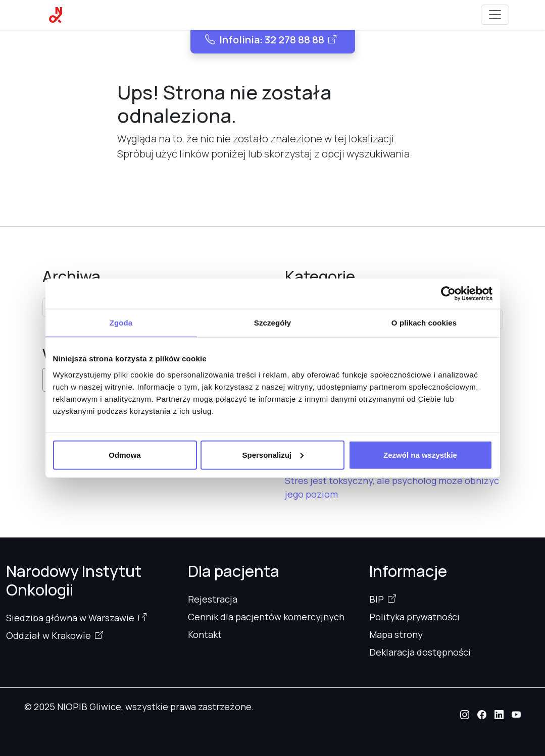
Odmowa (125, 454)
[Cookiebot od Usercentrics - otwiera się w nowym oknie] (448, 294)
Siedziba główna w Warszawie (70, 618)
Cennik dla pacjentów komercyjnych (266, 617)
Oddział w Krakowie (48, 635)
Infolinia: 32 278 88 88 (265, 40)
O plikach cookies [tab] (424, 323)
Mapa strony (396, 634)
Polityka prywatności (414, 617)
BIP (377, 599)
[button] (465, 715)
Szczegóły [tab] (272, 323)
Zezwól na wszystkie (420, 454)
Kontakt (205, 634)
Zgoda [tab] (121, 323)
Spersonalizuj (273, 454)
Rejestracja (213, 599)
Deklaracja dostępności (420, 652)
